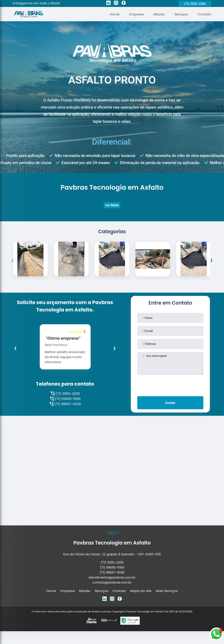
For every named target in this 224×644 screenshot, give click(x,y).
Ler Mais (112, 205)
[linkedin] (108, 3)
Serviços (181, 14)
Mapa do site (141, 591)
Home (115, 14)
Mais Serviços (167, 591)
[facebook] (124, 3)
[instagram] (116, 3)
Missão (159, 14)
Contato (204, 14)
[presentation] (13, 260)
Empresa (136, 14)
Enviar (170, 403)
